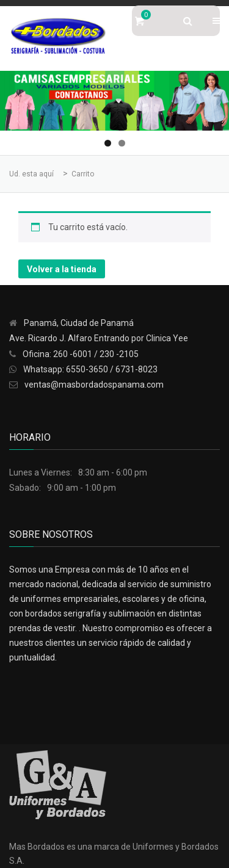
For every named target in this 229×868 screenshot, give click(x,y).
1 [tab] (108, 143)
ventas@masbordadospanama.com (94, 385)
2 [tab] (122, 143)
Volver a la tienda (62, 269)
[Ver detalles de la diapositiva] (114, 101)
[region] (114, 101)
